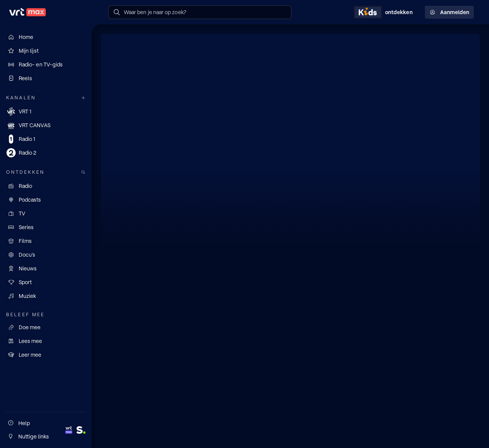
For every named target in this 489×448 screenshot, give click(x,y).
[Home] (46, 37)
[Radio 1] (46, 139)
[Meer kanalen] (83, 98)
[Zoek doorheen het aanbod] (83, 172)
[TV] (46, 213)
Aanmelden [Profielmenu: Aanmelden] (449, 12)
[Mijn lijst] (46, 51)
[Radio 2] (46, 153)
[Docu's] (46, 255)
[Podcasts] (46, 200)
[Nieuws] (46, 268)
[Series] (46, 227)
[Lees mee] (46, 341)
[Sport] (46, 282)
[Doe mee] (46, 327)
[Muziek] (46, 296)
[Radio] (46, 186)
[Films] (46, 241)
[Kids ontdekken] (385, 12)
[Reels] (46, 78)
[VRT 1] (46, 112)
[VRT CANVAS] (46, 125)
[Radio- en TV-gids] (46, 65)
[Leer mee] (46, 355)
